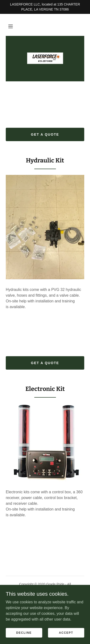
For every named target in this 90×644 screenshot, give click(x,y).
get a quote (45, 134)
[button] (11, 26)
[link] (45, 59)
